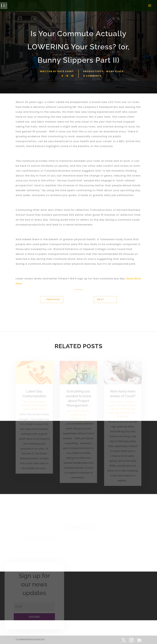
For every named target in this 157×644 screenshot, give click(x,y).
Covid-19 (129, 404)
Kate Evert (66, 71)
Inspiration (128, 411)
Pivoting (114, 415)
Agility (85, 413)
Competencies (78, 417)
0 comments (92, 76)
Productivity (93, 71)
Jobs (35, 407)
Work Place (115, 71)
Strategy (123, 418)
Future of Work (118, 407)
